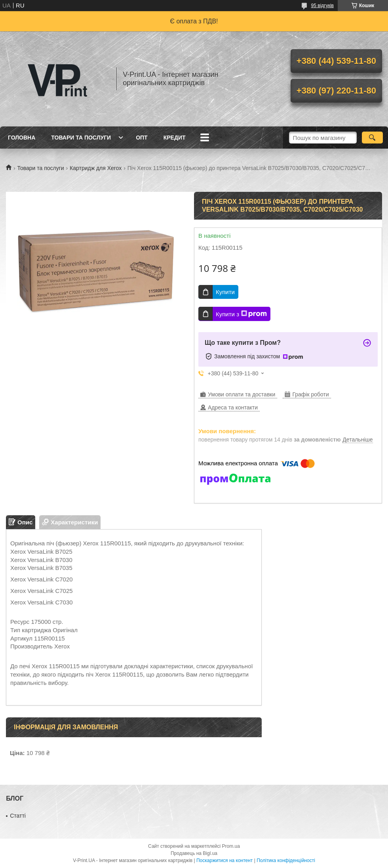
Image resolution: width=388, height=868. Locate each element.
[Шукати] (372, 138)
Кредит (175, 138)
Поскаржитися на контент (224, 860)
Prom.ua (231, 846)
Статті (18, 816)
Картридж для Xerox (96, 168)
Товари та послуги (81, 138)
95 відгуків (322, 6)
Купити (225, 292)
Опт (142, 138)
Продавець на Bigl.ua (194, 853)
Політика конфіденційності (286, 860)
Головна (22, 138)
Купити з (241, 314)
